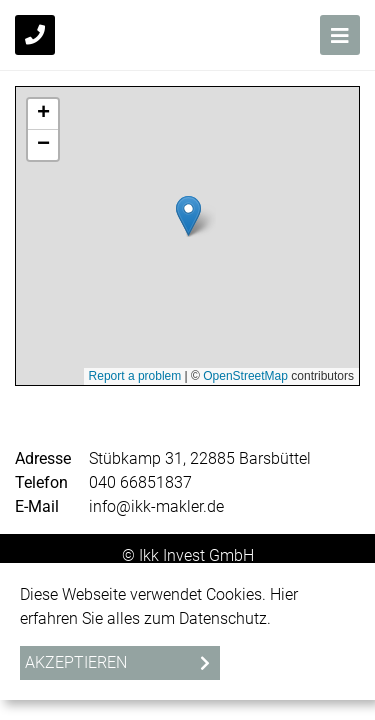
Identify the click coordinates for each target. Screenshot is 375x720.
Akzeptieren (76, 662)
